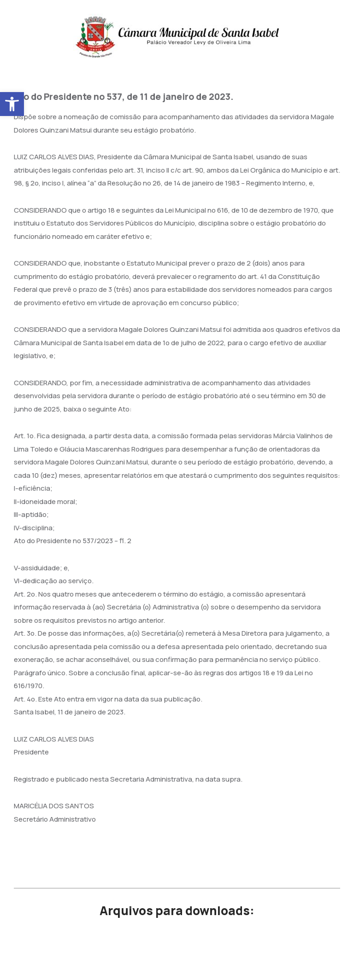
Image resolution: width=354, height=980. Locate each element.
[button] (12, 104)
